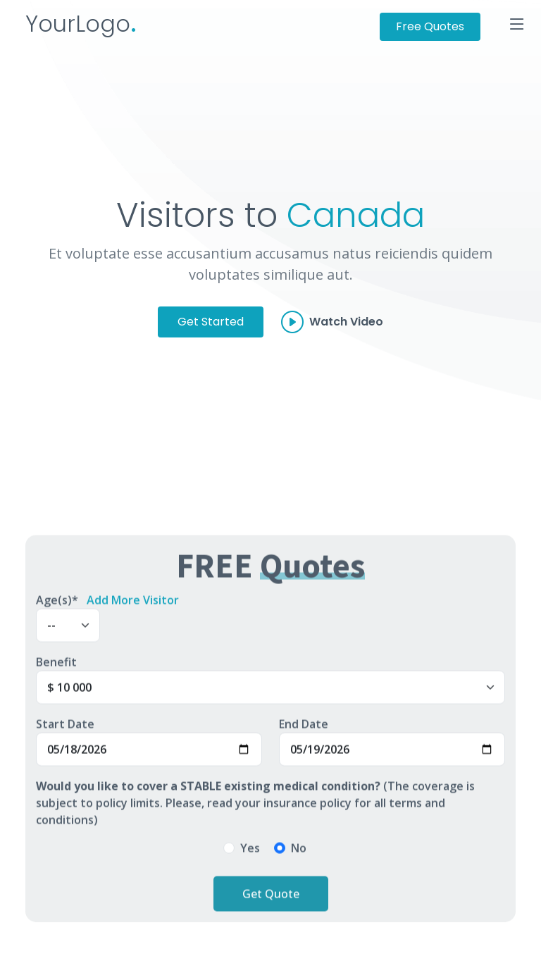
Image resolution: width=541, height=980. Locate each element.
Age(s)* (57, 605)
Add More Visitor (133, 605)
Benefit (56, 667)
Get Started (211, 322)
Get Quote (271, 899)
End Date (304, 729)
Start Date (65, 729)
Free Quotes (430, 26)
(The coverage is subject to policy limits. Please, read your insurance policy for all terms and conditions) (255, 808)
